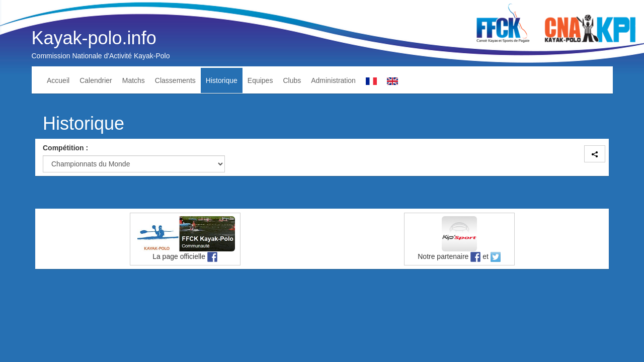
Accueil (58, 80)
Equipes (260, 80)
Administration (333, 80)
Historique (222, 80)
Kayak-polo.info (94, 38)
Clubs (292, 80)
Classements (175, 80)
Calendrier (96, 80)
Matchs (134, 80)
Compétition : (65, 148)
